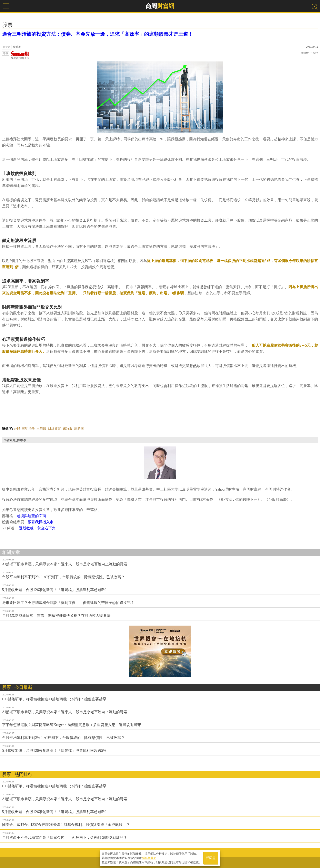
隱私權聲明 (149, 858)
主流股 (41, 429)
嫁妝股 (68, 429)
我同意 (211, 858)
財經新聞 (54, 429)
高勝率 (79, 429)
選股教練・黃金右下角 (38, 528)
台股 (17, 429)
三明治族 (28, 429)
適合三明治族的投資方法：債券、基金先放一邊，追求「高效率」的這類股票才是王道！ (98, 34)
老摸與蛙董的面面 (31, 516)
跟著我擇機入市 (20, 55)
